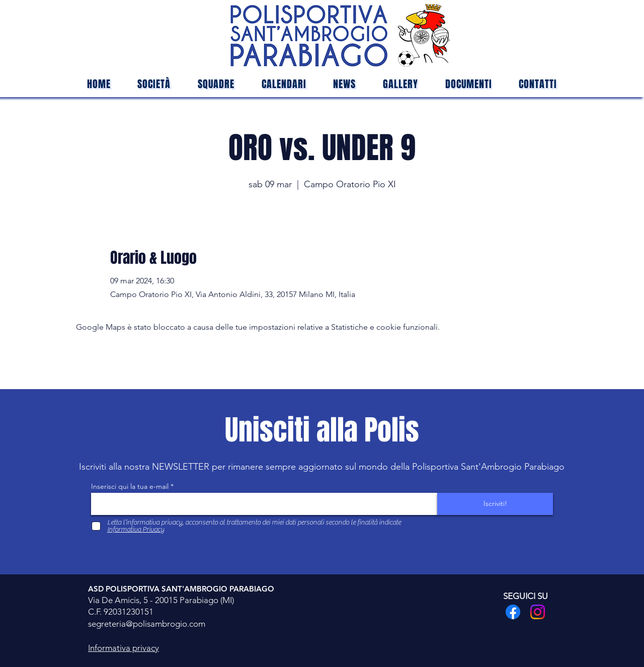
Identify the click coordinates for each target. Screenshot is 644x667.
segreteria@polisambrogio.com (147, 624)
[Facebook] (513, 612)
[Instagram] (538, 612)
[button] (216, 84)
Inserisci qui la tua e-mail (130, 486)
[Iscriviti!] (495, 504)
